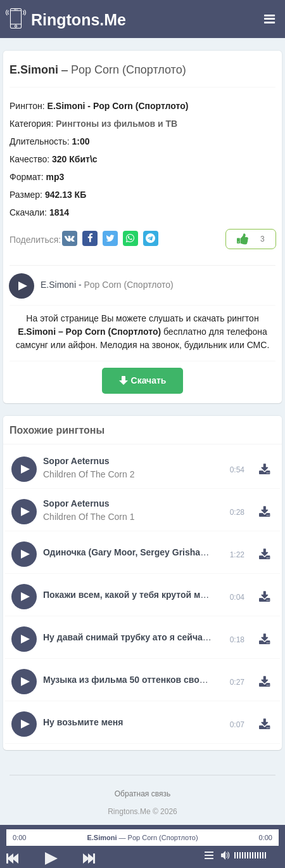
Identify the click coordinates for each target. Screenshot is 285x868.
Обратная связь (142, 794)
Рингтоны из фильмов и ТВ (117, 124)
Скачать (149, 380)
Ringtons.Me (79, 20)
